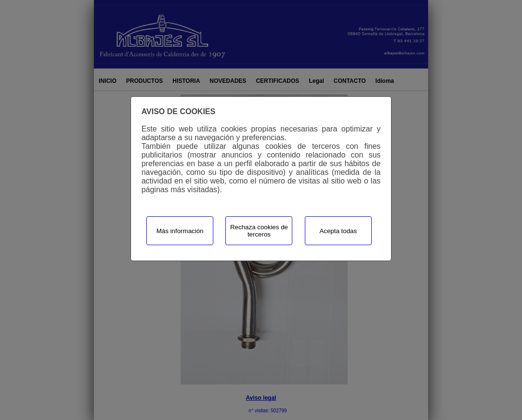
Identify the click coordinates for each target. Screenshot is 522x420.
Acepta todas (338, 231)
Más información (180, 231)
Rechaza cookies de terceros (259, 231)
